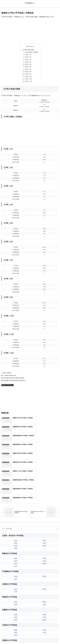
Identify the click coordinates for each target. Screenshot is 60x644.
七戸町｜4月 (28, 62)
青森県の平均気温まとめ (7, 386)
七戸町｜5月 (28, 65)
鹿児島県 (44, 618)
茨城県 (16, 514)
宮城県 (16, 503)
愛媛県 (44, 600)
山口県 (44, 588)
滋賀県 (16, 570)
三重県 (44, 560)
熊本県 (16, 621)
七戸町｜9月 (28, 75)
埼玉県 (16, 521)
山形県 (44, 498)
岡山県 (16, 590)
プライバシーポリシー (45, 639)
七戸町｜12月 (28, 83)
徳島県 (16, 600)
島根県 (16, 588)
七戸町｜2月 (28, 57)
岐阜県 (16, 557)
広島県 (44, 585)
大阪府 (16, 575)
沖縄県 (44, 621)
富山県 (16, 544)
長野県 (44, 531)
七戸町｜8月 (28, 73)
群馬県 (16, 519)
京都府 (16, 572)
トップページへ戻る (15, 639)
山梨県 (16, 534)
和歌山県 (44, 575)
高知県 (44, 603)
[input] (30, 484)
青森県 (16, 498)
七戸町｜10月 (28, 77)
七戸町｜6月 (28, 67)
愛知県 (44, 557)
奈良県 (44, 572)
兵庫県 (44, 570)
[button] (57, 484)
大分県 (44, 613)
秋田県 (44, 496)
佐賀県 (16, 616)
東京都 (44, 516)
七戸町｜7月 (28, 70)
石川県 (16, 547)
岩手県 (16, 501)
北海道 (16, 496)
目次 (28, 46)
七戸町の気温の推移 (29, 50)
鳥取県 (16, 585)
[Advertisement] (30, 31)
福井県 (44, 544)
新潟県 (16, 531)
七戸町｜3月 (28, 60)
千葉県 (44, 514)
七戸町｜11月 (28, 80)
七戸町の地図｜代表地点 (31, 52)
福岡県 (16, 613)
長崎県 (16, 618)
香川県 (16, 603)
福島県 (44, 501)
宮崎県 (44, 616)
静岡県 (16, 560)
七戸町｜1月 (28, 55)
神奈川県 (44, 519)
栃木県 (16, 516)
